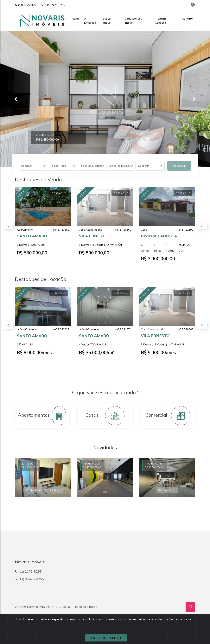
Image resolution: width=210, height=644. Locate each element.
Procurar (179, 166)
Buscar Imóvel (107, 21)
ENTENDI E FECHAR (106, 638)
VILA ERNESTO (93, 239)
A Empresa (90, 21)
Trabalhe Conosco (161, 21)
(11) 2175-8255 (26, 5)
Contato (188, 19)
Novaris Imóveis (38, 607)
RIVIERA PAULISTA (159, 239)
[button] (16, 99)
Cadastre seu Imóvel (134, 21)
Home (76, 19)
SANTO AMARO (32, 239)
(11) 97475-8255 (53, 5)
